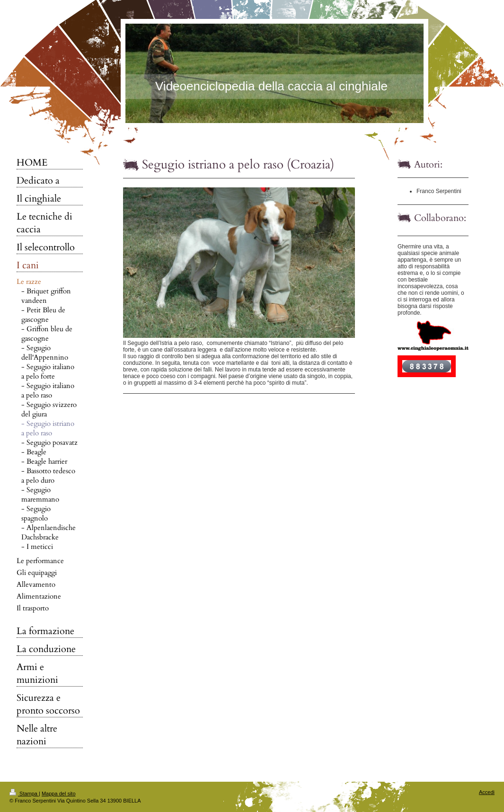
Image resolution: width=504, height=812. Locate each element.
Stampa (24, 794)
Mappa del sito (59, 794)
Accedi (487, 792)
